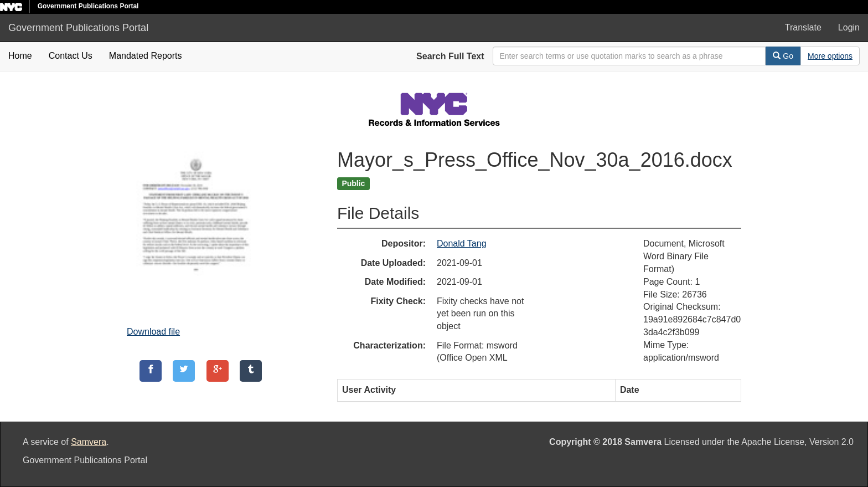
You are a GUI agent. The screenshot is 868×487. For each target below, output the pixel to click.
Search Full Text (450, 56)
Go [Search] (783, 56)
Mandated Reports (146, 56)
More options (830, 56)
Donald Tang (462, 243)
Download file (153, 332)
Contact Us (71, 56)
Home (20, 56)
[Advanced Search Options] (830, 56)
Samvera (89, 442)
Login (849, 27)
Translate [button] (803, 27)
